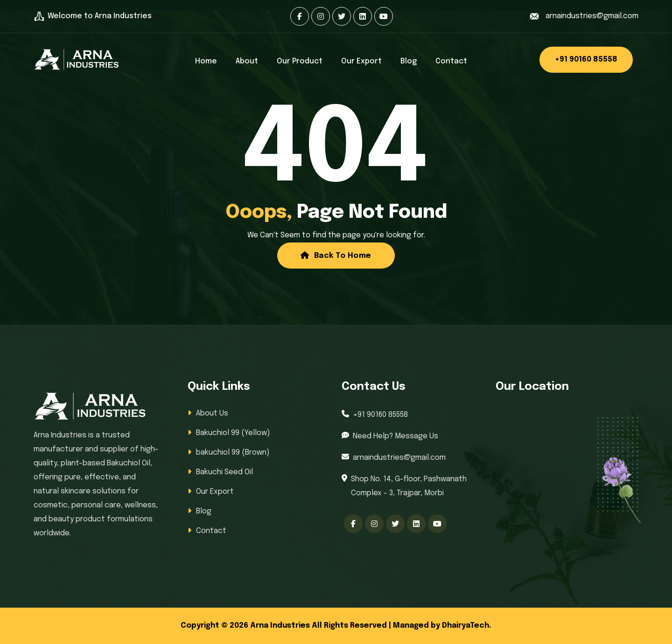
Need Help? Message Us (395, 436)
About (247, 61)
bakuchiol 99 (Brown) (233, 453)
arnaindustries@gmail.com (592, 16)
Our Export (361, 61)
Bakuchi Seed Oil (224, 472)
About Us (212, 413)
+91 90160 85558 (586, 59)
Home (206, 61)
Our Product (300, 61)
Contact (451, 61)
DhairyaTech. (467, 626)
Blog (409, 61)
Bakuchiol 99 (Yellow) (233, 433)
